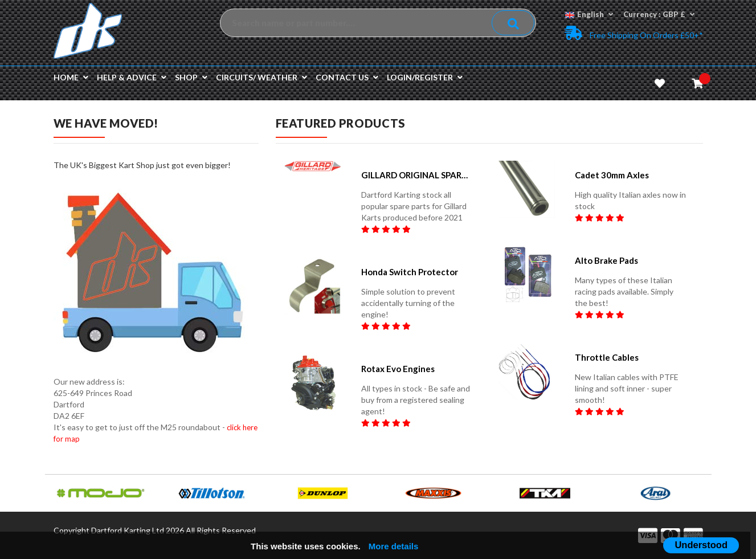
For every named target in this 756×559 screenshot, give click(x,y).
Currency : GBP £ (659, 14)
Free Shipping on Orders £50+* (634, 33)
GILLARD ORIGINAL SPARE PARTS (417, 175)
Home (71, 77)
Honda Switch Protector (410, 272)
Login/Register (425, 77)
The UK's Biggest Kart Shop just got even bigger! (142, 165)
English (589, 14)
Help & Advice (132, 77)
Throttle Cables (607, 357)
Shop (191, 77)
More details (394, 546)
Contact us (347, 77)
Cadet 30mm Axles (612, 175)
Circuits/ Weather (261, 77)
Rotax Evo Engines (398, 369)
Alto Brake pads (606, 260)
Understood (701, 545)
